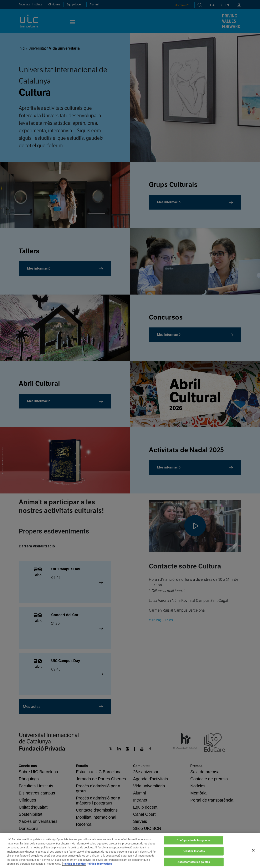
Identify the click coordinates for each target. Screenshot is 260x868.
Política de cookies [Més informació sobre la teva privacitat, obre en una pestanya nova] (74, 864)
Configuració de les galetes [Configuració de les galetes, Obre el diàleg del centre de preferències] (194, 840)
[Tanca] (253, 850)
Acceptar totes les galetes (194, 862)
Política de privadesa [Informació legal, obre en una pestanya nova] (99, 864)
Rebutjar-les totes (194, 851)
